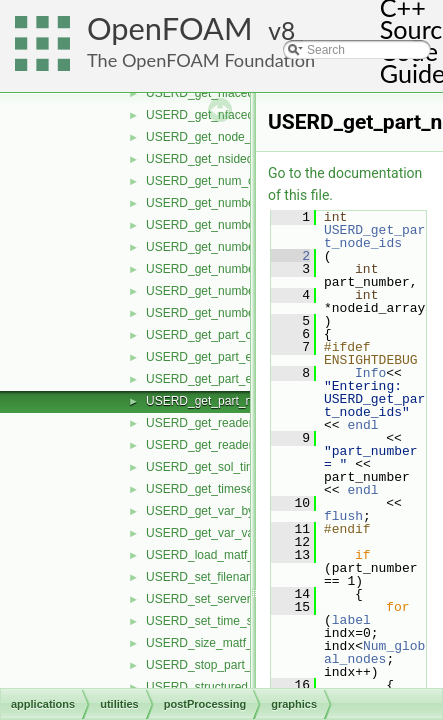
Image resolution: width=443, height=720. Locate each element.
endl (362, 425)
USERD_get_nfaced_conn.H (222, 93)
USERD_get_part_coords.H (219, 335)
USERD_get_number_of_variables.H (244, 291)
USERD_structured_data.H (218, 687)
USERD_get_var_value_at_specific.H (245, 533)
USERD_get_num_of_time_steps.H (240, 181)
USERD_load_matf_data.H (217, 555)
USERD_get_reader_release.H (228, 423)
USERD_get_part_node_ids (374, 236)
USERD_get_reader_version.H (228, 445)
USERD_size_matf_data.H (217, 643)
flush (343, 516)
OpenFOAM (170, 28)
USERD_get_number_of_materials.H (244, 247)
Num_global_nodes (374, 652)
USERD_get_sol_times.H (213, 467)
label (351, 620)
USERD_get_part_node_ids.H (226, 401)
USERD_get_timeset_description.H (239, 489)
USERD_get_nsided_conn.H (222, 159)
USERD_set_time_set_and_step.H (238, 621)
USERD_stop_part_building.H (225, 665)
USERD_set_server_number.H (227, 599)
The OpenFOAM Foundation (201, 60)
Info (370, 373)
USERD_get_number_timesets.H (234, 313)
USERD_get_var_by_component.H (239, 511)
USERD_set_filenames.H (213, 577)
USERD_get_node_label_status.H (236, 137)
